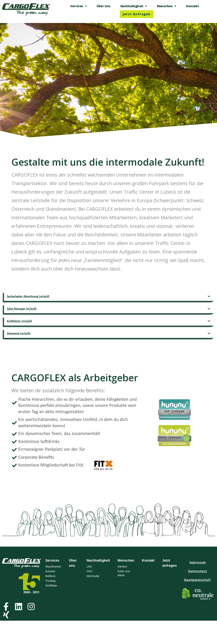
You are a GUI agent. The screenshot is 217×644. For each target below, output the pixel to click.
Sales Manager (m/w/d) (22, 309)
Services (78, 6)
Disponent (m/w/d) (19, 334)
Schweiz (50, 571)
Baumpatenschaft (198, 580)
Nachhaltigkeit (134, 6)
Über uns (103, 6)
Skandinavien (53, 567)
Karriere (122, 567)
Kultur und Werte (124, 573)
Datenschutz (198, 571)
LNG (89, 567)
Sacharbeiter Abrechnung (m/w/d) (28, 297)
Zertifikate (51, 586)
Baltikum (50, 576)
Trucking (50, 581)
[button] (109, 297)
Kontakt (193, 6)
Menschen (167, 6)
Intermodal (93, 576)
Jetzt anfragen (137, 14)
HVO (89, 571)
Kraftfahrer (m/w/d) (19, 321)
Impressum (198, 562)
